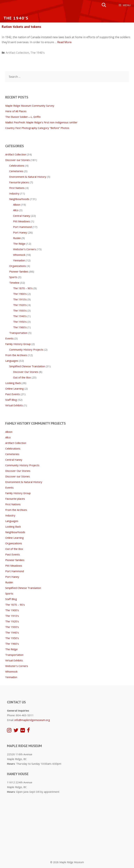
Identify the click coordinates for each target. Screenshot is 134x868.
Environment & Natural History (28, 177)
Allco (16, 210)
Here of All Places (16, 111)
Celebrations (17, 166)
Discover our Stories (18, 160)
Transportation (18, 333)
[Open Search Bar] (104, 5)
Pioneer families (19, 271)
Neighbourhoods (19, 199)
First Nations (17, 188)
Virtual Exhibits (14, 405)
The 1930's (20, 310)
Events (9, 338)
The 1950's (20, 322)
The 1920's (20, 305)
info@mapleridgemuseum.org (32, 720)
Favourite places (19, 182)
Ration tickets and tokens (21, 27)
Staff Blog (11, 400)
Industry (14, 193)
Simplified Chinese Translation (27, 366)
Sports (13, 277)
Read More (64, 42)
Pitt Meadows (22, 221)
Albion (17, 205)
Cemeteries (16, 171)
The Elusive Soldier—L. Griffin (23, 117)
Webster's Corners (25, 249)
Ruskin (17, 238)
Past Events (13, 394)
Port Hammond (22, 227)
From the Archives (16, 355)
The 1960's (20, 327)
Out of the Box (22, 377)
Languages (12, 361)
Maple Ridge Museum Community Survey (30, 106)
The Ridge (19, 244)
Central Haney (22, 216)
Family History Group (18, 344)
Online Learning (14, 389)
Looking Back (13, 383)
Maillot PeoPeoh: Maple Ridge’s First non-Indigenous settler (41, 122)
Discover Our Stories (26, 372)
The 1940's (38, 53)
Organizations (18, 266)
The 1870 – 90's (23, 288)
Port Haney (20, 232)
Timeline (14, 283)
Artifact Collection (17, 53)
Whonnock (19, 255)
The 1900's (20, 294)
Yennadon (19, 260)
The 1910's (20, 299)
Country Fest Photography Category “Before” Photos (37, 128)
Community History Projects (26, 349)
